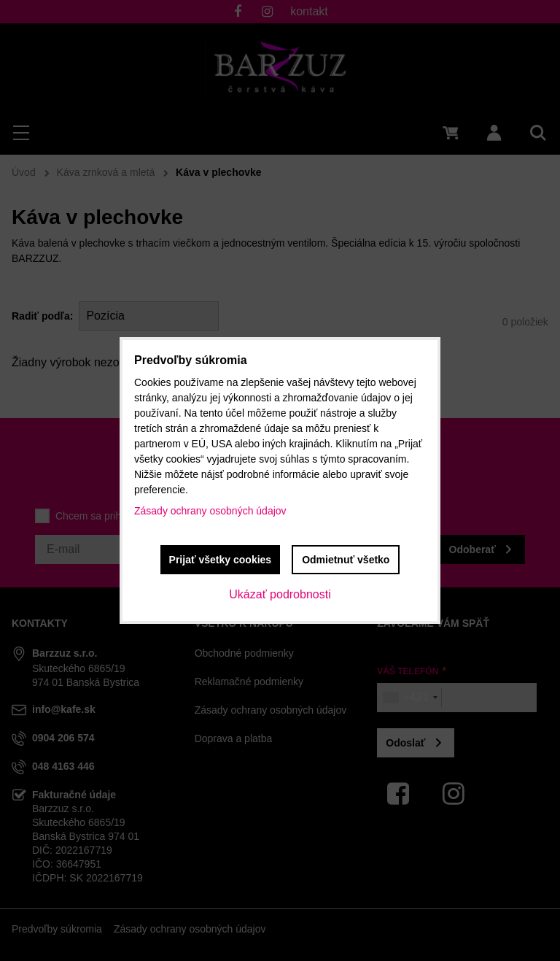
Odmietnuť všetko (346, 560)
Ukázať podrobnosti (280, 594)
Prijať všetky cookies (221, 560)
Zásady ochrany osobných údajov (210, 511)
